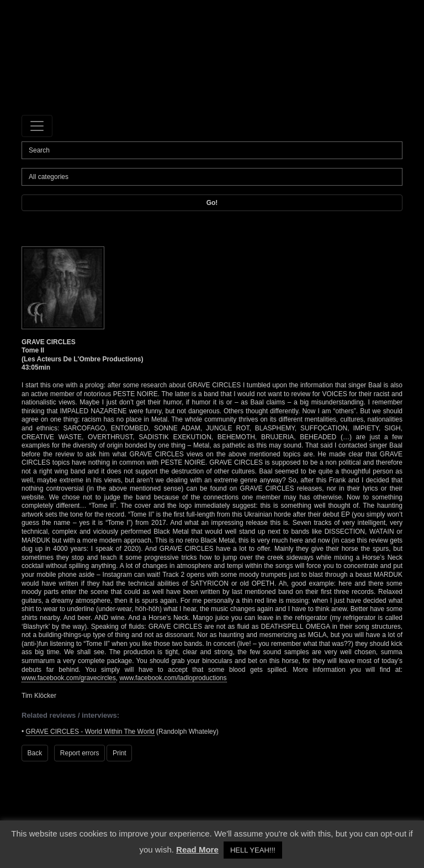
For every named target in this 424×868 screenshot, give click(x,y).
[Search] (212, 150)
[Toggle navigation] (37, 126)
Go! (212, 203)
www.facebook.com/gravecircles (69, 678)
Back (35, 753)
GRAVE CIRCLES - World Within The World (90, 732)
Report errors (80, 753)
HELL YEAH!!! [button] (253, 850)
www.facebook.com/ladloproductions (173, 678)
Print (120, 753)
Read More (197, 849)
